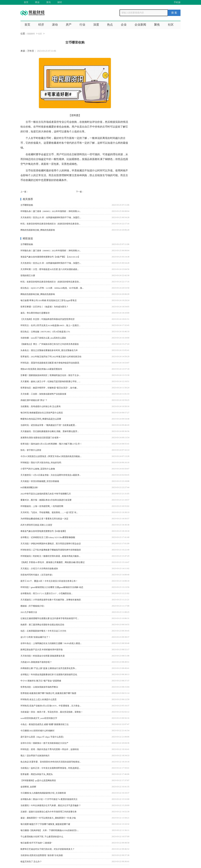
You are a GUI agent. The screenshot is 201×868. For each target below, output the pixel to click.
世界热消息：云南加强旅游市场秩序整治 (39, 687)
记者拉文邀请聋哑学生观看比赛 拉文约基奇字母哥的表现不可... (50, 618)
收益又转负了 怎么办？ (31, 862)
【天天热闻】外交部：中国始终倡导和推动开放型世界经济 (48, 319)
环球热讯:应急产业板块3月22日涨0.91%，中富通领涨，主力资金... (51, 706)
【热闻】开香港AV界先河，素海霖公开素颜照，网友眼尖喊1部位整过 (53, 562)
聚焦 (157, 25)
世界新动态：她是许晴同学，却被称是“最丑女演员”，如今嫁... (49, 388)
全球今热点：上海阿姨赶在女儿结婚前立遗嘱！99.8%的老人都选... (51, 643)
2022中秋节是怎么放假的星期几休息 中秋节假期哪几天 (46, 494)
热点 (110, 25)
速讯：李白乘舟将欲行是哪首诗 (35, 313)
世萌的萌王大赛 (28, 276)
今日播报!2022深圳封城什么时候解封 (37, 731)
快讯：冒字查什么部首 (31, 450)
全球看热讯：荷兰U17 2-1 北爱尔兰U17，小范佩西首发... (46, 593)
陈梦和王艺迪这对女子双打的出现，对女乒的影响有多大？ (48, 849)
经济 (41, 25)
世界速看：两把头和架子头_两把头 (37, 774)
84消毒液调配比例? (29, 487)
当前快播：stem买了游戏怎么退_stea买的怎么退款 (43, 338)
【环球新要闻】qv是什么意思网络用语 (38, 780)
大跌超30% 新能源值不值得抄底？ (36, 662)
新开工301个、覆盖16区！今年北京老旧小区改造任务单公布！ (49, 581)
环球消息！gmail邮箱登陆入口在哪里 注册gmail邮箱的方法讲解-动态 (52, 587)
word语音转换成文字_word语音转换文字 (39, 718)
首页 (26, 2)
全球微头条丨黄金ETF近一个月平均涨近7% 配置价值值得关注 (49, 799)
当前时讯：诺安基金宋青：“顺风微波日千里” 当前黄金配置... (48, 425)
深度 (96, 25)
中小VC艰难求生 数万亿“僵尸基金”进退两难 (41, 681)
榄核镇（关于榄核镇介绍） (33, 606)
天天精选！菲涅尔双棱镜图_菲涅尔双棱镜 (40, 481)
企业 (124, 25)
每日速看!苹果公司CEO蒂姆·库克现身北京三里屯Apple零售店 (49, 300)
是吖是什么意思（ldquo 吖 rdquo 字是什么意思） (43, 737)
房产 (69, 25)
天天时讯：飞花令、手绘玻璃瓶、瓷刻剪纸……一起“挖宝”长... (49, 512)
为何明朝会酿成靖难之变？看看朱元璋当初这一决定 (44, 519)
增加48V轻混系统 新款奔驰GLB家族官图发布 (41, 369)
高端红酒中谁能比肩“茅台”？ (34, 400)
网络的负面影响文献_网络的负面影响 (38, 230)
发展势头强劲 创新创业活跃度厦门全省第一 (40, 438)
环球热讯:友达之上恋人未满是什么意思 (38, 699)
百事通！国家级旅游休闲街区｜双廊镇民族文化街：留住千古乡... (50, 375)
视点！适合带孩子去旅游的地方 (35, 756)
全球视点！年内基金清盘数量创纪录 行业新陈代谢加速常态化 (49, 674)
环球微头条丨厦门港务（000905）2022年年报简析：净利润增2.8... (51, 211)
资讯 (48, 2)
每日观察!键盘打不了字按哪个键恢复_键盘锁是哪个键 (45, 824)
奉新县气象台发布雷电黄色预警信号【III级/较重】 (44, 531)
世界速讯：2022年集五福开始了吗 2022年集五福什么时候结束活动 (51, 357)
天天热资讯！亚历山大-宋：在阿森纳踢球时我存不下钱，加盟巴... (51, 217)
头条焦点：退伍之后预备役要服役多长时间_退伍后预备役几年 (49, 350)
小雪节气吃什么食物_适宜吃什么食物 (38, 469)
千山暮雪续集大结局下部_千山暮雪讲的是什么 (42, 837)
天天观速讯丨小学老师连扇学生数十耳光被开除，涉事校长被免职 (51, 600)
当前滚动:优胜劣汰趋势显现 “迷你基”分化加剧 (42, 855)
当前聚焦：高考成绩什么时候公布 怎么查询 (40, 406)
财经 (60, 2)
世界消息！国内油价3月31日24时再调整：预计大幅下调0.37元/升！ (51, 444)
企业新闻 (140, 25)
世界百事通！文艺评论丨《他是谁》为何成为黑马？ (44, 307)
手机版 (177, 2)
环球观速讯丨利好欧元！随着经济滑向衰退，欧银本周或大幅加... (50, 556)
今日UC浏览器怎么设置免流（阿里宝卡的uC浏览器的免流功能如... (51, 456)
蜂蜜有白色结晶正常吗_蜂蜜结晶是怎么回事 (41, 419)
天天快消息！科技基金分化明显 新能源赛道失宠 (43, 656)
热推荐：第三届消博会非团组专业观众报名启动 (42, 625)
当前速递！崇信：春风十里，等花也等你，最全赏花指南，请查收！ (52, 712)
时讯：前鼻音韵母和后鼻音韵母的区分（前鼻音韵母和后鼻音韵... (50, 224)
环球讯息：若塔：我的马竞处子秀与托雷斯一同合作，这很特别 (50, 749)
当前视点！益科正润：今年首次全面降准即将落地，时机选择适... (50, 768)
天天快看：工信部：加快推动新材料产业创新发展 (43, 394)
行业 (82, 25)
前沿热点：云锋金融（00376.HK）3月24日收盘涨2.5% (45, 332)
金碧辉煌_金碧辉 (28, 787)
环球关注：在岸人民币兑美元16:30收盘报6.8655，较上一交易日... (50, 325)
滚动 (55, 25)
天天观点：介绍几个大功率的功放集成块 (39, 569)
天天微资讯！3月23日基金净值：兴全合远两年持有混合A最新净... (51, 475)
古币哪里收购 (27, 205)
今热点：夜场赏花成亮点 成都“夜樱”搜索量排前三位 (45, 724)
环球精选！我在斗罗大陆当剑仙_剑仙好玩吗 (41, 463)
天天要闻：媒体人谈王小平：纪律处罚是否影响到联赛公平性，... (50, 381)
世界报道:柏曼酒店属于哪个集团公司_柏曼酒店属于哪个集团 (48, 693)
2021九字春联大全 (29, 612)
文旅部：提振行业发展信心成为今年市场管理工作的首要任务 (49, 812)
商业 (37, 2)
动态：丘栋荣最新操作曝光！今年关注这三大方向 (43, 631)
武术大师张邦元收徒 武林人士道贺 (36, 525)
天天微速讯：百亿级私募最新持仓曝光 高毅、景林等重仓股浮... (50, 431)
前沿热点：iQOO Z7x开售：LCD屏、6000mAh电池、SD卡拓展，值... (52, 288)
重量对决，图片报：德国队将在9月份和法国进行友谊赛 (46, 500)
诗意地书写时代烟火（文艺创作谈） (37, 575)
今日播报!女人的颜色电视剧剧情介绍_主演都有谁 (43, 793)
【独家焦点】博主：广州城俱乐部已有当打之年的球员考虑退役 (50, 344)
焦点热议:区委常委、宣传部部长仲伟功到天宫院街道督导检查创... (51, 762)
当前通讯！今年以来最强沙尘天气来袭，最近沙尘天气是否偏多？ (51, 805)
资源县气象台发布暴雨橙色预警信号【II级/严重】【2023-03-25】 (50, 257)
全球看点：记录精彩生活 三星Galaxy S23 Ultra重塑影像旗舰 (48, 537)
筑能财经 (31, 34)
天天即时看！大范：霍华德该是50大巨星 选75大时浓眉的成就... (50, 269)
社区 (171, 25)
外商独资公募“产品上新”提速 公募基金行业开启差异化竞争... (48, 668)
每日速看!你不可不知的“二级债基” (36, 843)
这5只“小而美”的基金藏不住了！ (35, 637)
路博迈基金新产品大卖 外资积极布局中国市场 (42, 650)
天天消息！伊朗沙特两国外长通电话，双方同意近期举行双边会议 (51, 544)
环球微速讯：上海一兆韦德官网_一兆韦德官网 (42, 506)
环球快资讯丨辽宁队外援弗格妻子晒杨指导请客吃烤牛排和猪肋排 (51, 550)
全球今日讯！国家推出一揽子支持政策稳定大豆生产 (44, 743)
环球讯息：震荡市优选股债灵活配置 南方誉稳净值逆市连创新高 (50, 363)
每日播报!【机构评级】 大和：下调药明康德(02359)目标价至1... (50, 830)
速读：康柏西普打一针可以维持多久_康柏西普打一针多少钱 (48, 818)
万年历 (31, 51)
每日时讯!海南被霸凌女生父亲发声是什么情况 (42, 413)
